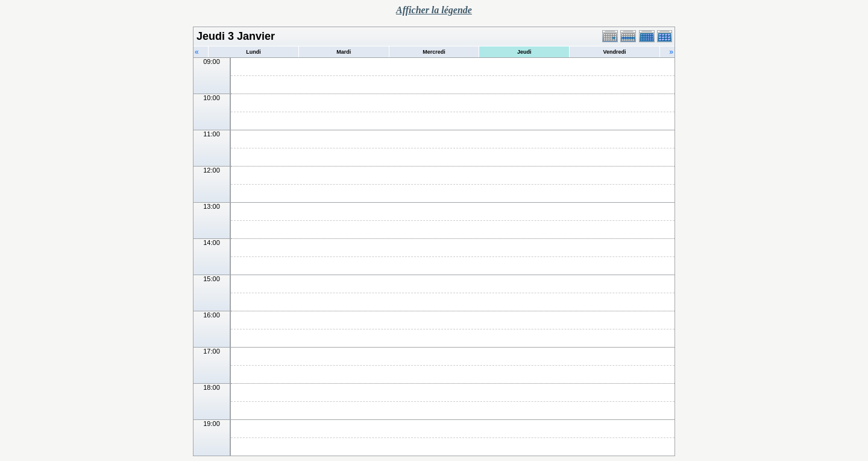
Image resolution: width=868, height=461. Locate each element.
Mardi (344, 52)
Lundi (253, 52)
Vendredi (615, 52)
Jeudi (524, 52)
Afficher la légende (434, 10)
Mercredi (434, 52)
